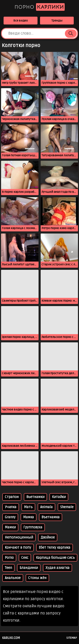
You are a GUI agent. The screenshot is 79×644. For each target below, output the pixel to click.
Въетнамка (51, 517)
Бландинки (29, 568)
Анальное (13, 578)
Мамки (10, 527)
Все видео (21, 21)
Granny (10, 517)
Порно (40, 7)
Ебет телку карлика (55, 548)
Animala (46, 507)
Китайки (59, 497)
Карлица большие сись (55, 558)
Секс (25, 558)
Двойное (48, 537)
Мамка (29, 517)
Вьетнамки (35, 497)
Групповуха (33, 527)
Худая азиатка (58, 568)
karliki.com (11, 638)
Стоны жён (37, 578)
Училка (11, 507)
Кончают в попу (18, 548)
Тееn (8, 568)
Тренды (57, 21)
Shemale (67, 507)
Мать (28, 507)
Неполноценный (19, 537)
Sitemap (72, 638)
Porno (9, 558)
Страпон (12, 497)
